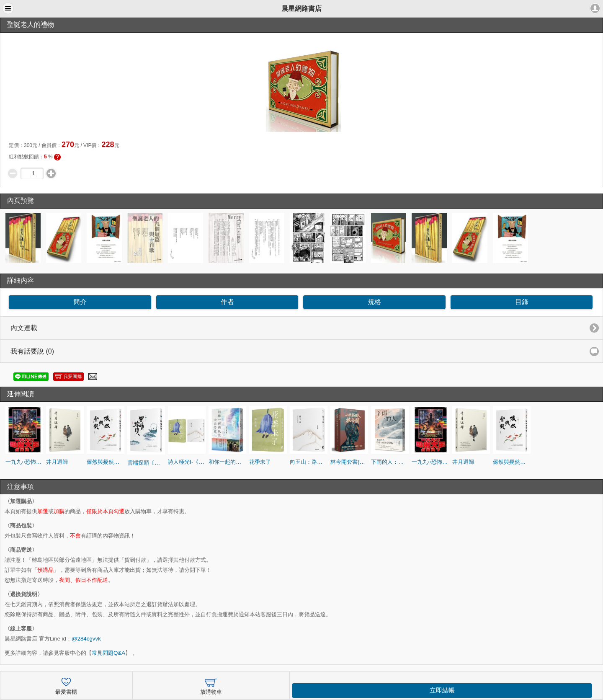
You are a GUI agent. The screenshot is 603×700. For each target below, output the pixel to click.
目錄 (522, 302)
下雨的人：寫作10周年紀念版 (390, 462)
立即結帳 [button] (442, 690)
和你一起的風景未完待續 (227, 462)
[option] (24, 238)
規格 (374, 302)
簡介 (80, 302)
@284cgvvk (86, 639)
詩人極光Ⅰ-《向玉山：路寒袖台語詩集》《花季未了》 (187, 462)
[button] (8, 8)
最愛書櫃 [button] (66, 685)
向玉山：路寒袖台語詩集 (309, 462)
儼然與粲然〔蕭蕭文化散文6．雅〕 (106, 462)
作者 (227, 302)
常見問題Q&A (108, 653)
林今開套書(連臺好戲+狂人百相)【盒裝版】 (349, 462)
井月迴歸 (57, 462)
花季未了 (260, 462)
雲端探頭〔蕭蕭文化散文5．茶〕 (146, 463)
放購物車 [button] (211, 685)
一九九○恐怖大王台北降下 (24, 462)
